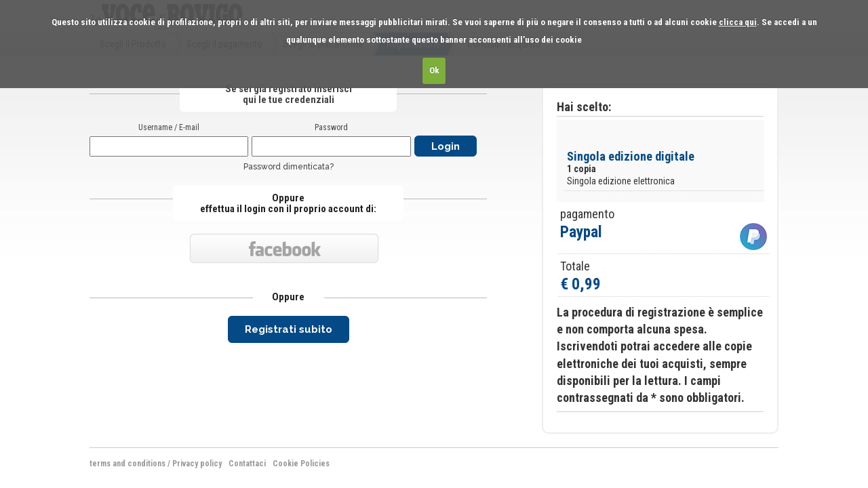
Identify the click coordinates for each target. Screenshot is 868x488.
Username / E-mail (169, 127)
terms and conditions (127, 464)
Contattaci (247, 464)
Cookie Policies (301, 464)
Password (331, 127)
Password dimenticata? (289, 167)
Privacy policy (197, 464)
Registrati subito (289, 329)
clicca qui (738, 22)
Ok (434, 70)
